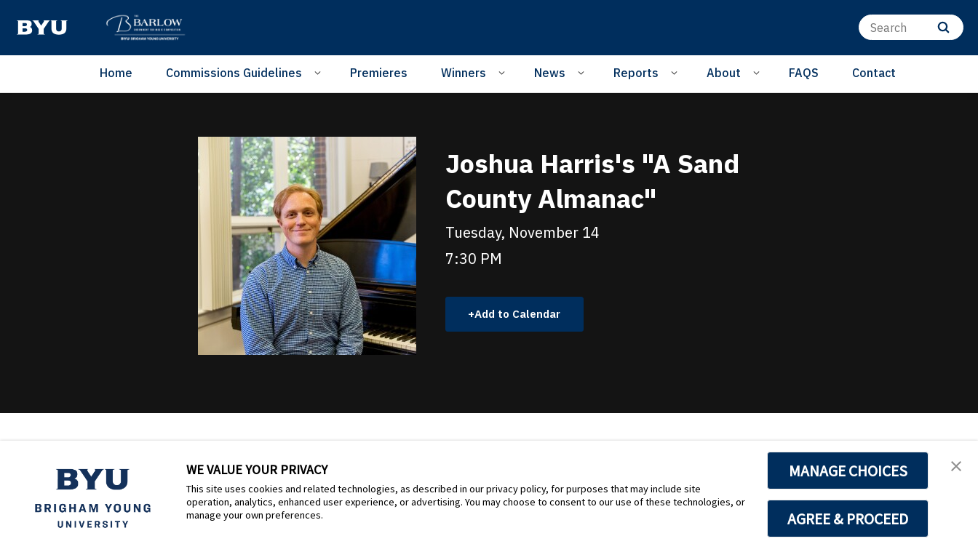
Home (116, 73)
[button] (954, 467)
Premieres (379, 73)
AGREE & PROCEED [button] (848, 519)
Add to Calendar (522, 313)
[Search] (911, 27)
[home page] (42, 28)
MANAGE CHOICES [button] (848, 471)
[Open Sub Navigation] (320, 72)
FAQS (804, 73)
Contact (874, 73)
